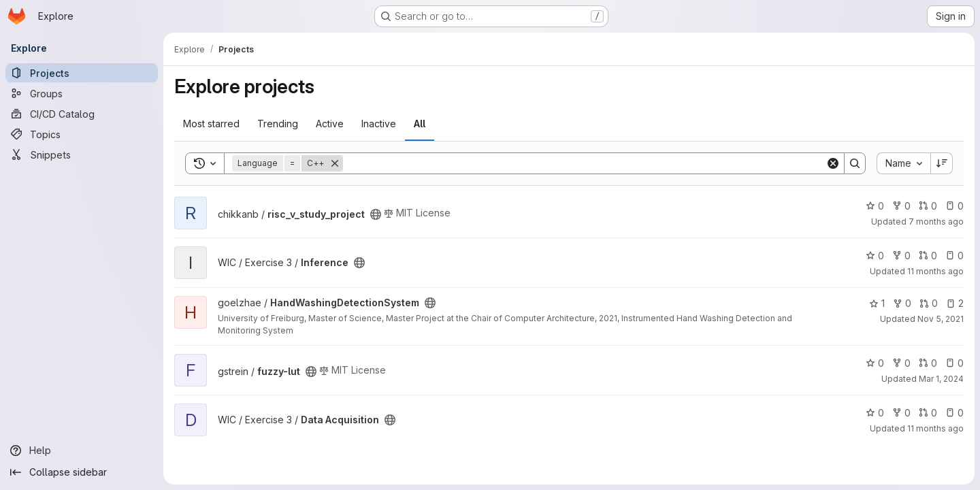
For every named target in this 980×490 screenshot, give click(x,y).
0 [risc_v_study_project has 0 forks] (901, 206)
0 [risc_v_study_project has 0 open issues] (954, 206)
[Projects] (82, 73)
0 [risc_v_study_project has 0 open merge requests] (928, 206)
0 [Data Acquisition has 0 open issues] (954, 413)
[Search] (584, 163)
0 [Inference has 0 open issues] (954, 256)
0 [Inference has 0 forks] (901, 256)
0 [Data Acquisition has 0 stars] (875, 413)
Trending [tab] (278, 124)
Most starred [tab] (211, 124)
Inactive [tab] (379, 124)
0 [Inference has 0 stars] (875, 256)
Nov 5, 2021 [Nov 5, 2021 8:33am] (941, 319)
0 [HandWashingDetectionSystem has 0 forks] (902, 303)
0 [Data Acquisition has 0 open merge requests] (928, 413)
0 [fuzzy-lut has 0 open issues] (954, 363)
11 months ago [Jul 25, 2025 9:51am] (935, 428)
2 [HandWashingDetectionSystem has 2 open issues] (955, 303)
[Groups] (82, 93)
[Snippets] (82, 154)
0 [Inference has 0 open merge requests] (928, 256)
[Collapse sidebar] (82, 472)
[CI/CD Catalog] (82, 114)
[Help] (82, 451)
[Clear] (833, 163)
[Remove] (335, 163)
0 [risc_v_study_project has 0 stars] (875, 206)
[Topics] (82, 134)
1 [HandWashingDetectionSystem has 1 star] (877, 303)
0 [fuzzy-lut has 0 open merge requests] (928, 363)
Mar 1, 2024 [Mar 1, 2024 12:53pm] (941, 379)
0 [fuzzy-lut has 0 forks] (901, 363)
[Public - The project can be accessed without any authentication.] (376, 214)
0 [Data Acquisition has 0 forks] (901, 413)
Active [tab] (330, 124)
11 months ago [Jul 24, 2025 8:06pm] (935, 271)
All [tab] (420, 124)
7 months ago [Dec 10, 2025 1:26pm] (936, 222)
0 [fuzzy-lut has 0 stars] (875, 363)
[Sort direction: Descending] (942, 163)
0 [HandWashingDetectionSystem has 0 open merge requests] (929, 303)
